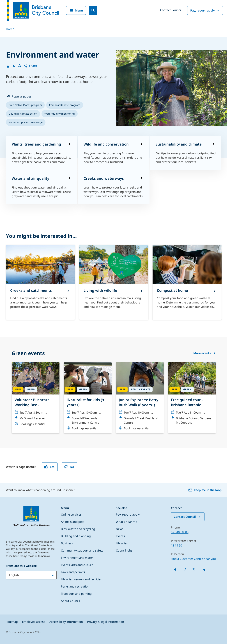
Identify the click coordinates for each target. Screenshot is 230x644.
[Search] (93, 10)
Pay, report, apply (205, 10)
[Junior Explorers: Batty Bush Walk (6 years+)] (140, 398)
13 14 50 (176, 545)
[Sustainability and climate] (186, 153)
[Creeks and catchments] (40, 282)
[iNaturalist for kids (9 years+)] (88, 398)
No (69, 467)
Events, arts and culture (77, 565)
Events (120, 536)
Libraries (122, 543)
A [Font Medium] (14, 66)
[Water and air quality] (42, 187)
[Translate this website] (31, 575)
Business (67, 543)
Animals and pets (73, 522)
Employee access (34, 622)
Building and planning (76, 536)
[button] (30, 66)
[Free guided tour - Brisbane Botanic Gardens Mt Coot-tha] (192, 395)
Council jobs (124, 550)
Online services (71, 514)
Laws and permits (73, 572)
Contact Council (171, 10)
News (120, 529)
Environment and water (77, 558)
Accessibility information (66, 622)
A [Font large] (20, 66)
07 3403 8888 (180, 532)
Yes (49, 467)
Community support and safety (82, 550)
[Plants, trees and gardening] (42, 153)
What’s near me (126, 522)
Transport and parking (76, 594)
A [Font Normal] (8, 66)
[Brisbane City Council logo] (33, 10)
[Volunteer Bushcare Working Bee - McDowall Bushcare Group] (36, 396)
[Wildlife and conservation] (114, 153)
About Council (70, 601)
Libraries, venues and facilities (81, 579)
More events (205, 353)
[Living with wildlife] (114, 282)
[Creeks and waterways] (114, 187)
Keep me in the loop (205, 490)
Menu (76, 10)
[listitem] (25, 105)
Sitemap (12, 622)
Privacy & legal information (106, 622)
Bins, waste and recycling (78, 529)
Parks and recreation (75, 586)
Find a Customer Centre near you (193, 559)
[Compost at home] (187, 282)
